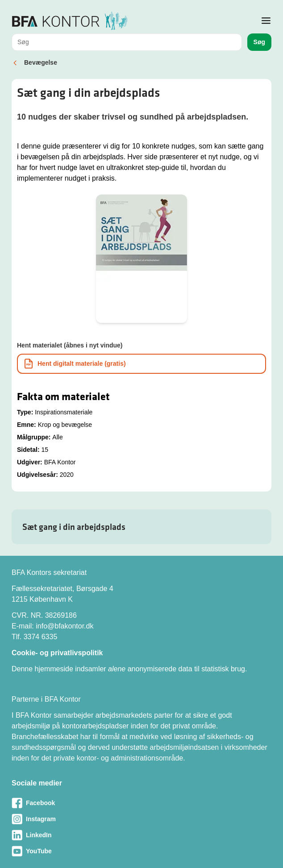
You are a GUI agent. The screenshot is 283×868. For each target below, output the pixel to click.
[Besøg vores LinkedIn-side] (141, 835)
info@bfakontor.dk (65, 626)
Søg (259, 42)
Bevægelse (41, 62)
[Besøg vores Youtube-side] (141, 851)
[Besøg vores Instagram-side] (141, 819)
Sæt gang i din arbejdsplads (74, 527)
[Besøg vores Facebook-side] (141, 803)
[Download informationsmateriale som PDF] (141, 364)
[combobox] (127, 42)
